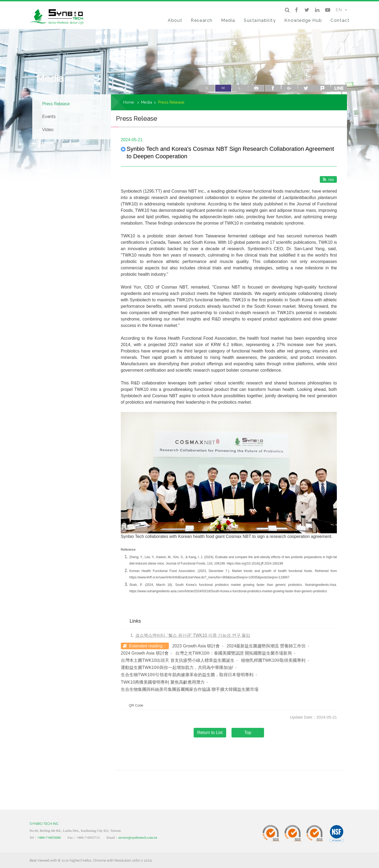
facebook (273, 88)
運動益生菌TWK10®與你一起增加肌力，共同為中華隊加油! (177, 668)
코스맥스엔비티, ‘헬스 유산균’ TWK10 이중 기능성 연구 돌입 (193, 635)
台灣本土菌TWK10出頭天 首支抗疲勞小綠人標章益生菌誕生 (178, 660)
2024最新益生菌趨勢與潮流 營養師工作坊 (266, 646)
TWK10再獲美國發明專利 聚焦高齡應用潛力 (163, 682)
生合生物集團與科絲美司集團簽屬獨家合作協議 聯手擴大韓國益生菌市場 (190, 689)
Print (256, 88)
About (175, 20)
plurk (322, 88)
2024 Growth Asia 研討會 (145, 653)
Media (228, 20)
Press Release (56, 104)
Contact (340, 20)
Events (49, 117)
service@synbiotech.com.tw (138, 837)
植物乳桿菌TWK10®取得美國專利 (273, 660)
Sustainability (260, 20)
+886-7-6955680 (49, 837)
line (339, 88)
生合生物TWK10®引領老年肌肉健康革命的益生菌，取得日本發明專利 (187, 675)
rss (328, 179)
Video (48, 130)
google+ (289, 88)
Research (202, 20)
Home (129, 102)
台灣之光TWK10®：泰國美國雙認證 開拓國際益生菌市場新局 (234, 653)
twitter (306, 88)
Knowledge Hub (303, 20)
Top (248, 733)
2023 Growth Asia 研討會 (196, 646)
